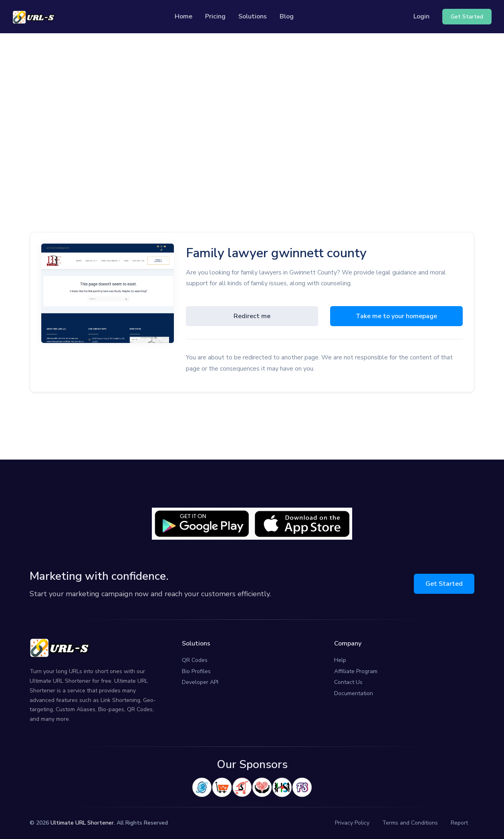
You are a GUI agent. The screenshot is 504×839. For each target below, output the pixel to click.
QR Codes (195, 660)
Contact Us (348, 682)
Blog (287, 16)
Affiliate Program (356, 671)
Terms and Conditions (410, 823)
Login (421, 16)
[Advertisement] (252, 109)
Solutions (253, 16)
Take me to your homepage (396, 316)
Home (183, 16)
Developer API (200, 682)
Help (340, 660)
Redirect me (252, 316)
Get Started (444, 584)
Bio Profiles (196, 671)
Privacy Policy (352, 823)
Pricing (215, 16)
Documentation (354, 693)
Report (459, 823)
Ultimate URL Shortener (82, 823)
